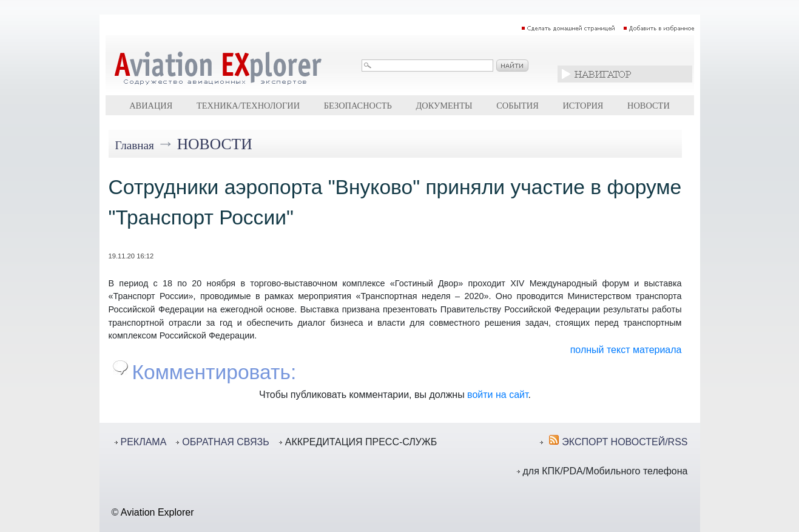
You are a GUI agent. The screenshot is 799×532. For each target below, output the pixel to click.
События (517, 106)
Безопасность (358, 106)
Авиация (151, 106)
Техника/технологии (248, 106)
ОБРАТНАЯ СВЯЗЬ (225, 442)
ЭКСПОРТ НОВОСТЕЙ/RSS (625, 442)
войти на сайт (497, 395)
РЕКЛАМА (144, 442)
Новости (649, 106)
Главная (135, 145)
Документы (444, 106)
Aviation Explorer (157, 512)
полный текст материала (626, 350)
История (583, 106)
